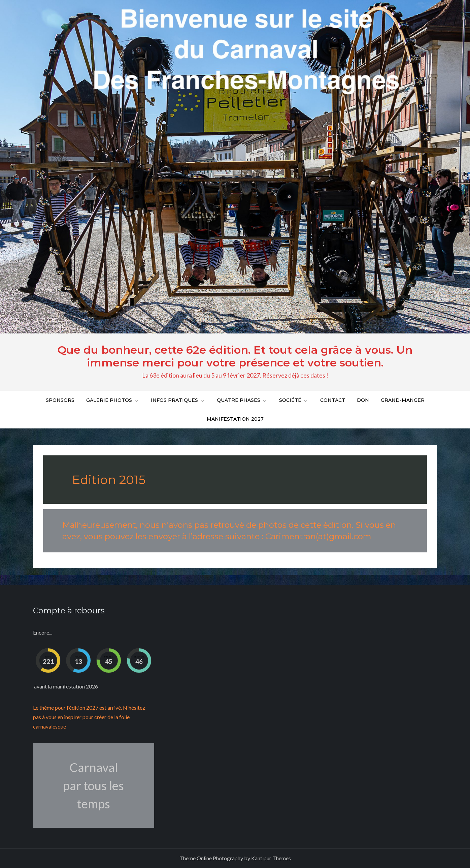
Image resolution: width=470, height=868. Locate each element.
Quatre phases (242, 400)
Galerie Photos (113, 400)
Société (294, 400)
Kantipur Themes (271, 858)
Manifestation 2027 (235, 419)
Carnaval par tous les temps (93, 785)
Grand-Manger (403, 400)
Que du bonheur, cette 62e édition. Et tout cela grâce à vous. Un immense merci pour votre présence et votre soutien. (235, 356)
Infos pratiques (178, 400)
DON (363, 400)
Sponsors (60, 400)
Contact (333, 400)
